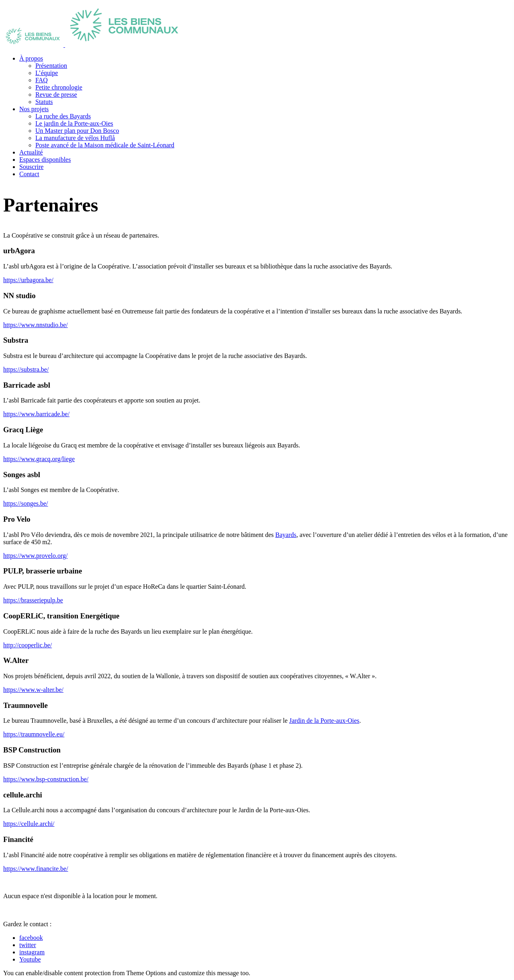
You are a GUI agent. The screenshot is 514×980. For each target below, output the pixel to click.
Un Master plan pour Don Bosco (77, 131)
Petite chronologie (59, 87)
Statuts (44, 102)
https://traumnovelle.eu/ (34, 734)
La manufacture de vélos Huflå (75, 138)
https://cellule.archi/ (29, 824)
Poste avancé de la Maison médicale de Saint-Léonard (105, 145)
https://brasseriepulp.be (33, 600)
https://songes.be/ (26, 503)
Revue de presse (56, 95)
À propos (31, 58)
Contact (29, 174)
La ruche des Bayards (63, 116)
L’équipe (47, 73)
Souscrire (31, 167)
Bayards (286, 535)
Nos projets (34, 109)
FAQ (42, 80)
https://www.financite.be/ (36, 869)
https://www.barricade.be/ (36, 414)
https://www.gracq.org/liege (39, 459)
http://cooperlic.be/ (28, 645)
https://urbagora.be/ (28, 280)
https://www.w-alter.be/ (33, 690)
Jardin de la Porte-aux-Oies (324, 721)
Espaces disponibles (45, 160)
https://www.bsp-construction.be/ (46, 779)
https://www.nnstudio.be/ (36, 325)
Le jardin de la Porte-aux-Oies (74, 123)
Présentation (51, 66)
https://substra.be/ (26, 369)
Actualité (31, 152)
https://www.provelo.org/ (35, 556)
